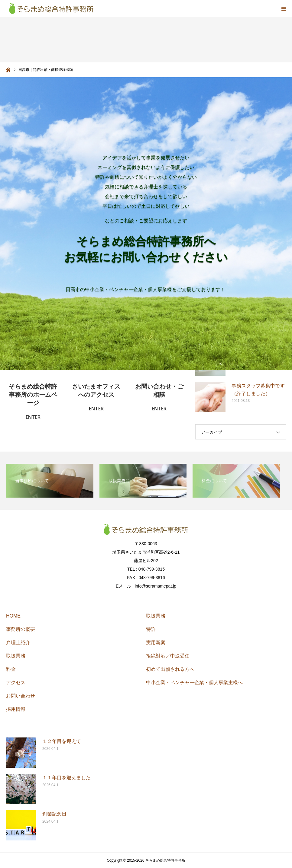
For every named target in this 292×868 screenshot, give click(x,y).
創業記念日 (54, 814)
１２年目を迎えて (62, 741)
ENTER (33, 417)
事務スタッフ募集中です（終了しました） (258, 390)
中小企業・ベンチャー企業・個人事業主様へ (194, 682)
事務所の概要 (21, 629)
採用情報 (16, 709)
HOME (13, 616)
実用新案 (156, 643)
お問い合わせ (21, 696)
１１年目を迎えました (67, 778)
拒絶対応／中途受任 (168, 656)
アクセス (16, 682)
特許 (151, 629)
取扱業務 (16, 656)
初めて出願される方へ (170, 669)
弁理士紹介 (18, 643)
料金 (11, 669)
